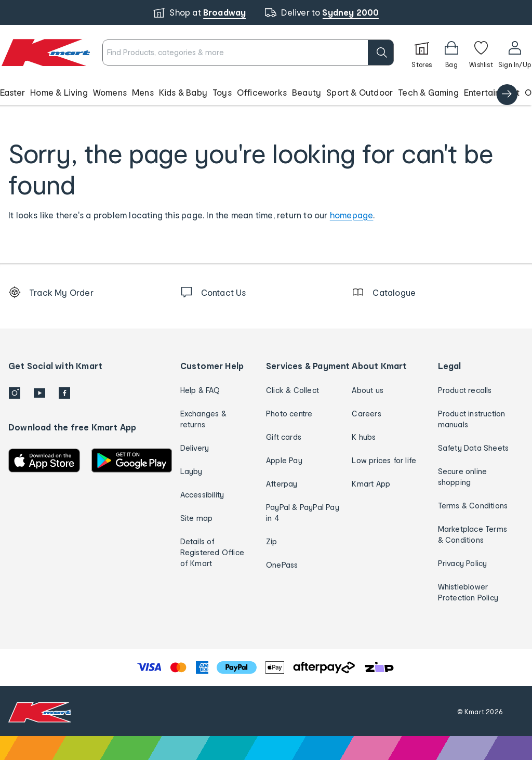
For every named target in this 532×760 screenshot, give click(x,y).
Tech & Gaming (428, 92)
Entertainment (492, 92)
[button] (266, 93)
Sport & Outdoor (360, 92)
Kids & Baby (183, 92)
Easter (12, 92)
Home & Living (59, 92)
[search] (381, 53)
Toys (222, 92)
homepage (352, 215)
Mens (143, 92)
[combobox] (248, 53)
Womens (110, 92)
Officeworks (262, 92)
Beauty (307, 92)
